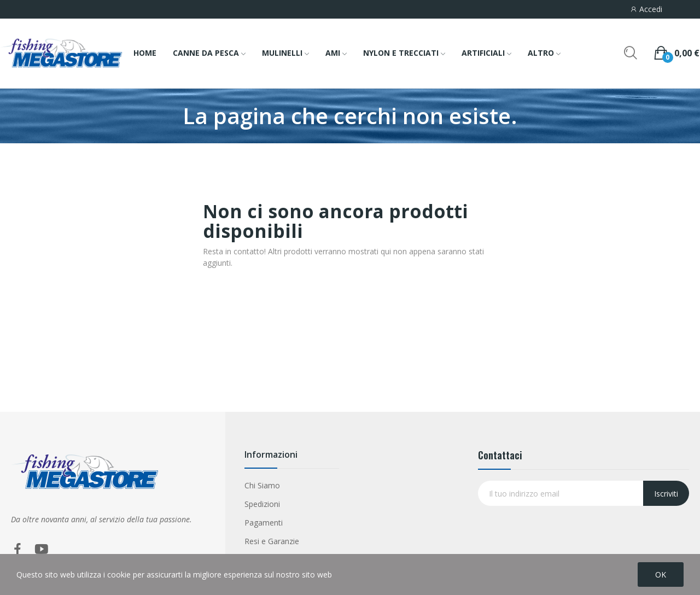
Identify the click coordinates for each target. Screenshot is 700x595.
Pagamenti (264, 523)
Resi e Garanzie (272, 541)
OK (661, 574)
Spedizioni (262, 504)
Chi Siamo (262, 485)
